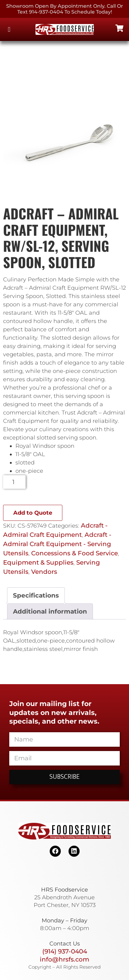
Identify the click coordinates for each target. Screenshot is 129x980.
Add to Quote (33, 513)
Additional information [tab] (50, 611)
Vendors (44, 572)
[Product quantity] (14, 482)
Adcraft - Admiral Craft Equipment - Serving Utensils (57, 544)
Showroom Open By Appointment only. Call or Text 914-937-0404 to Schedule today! (65, 9)
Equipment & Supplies (38, 562)
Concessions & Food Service (75, 553)
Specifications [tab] (36, 595)
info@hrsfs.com (64, 959)
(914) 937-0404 (65, 951)
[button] (9, 29)
